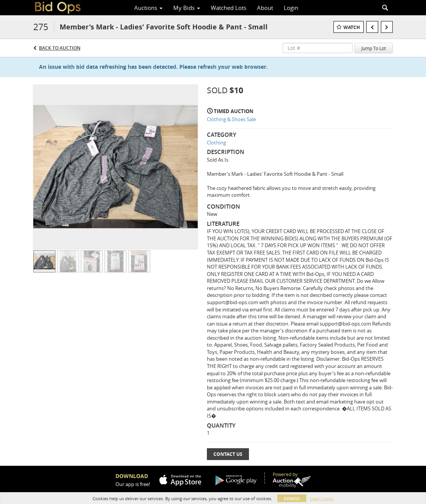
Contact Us (228, 454)
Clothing (216, 143)
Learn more (321, 498)
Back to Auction (60, 48)
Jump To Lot (374, 48)
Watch (352, 27)
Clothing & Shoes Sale (231, 119)
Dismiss (292, 498)
